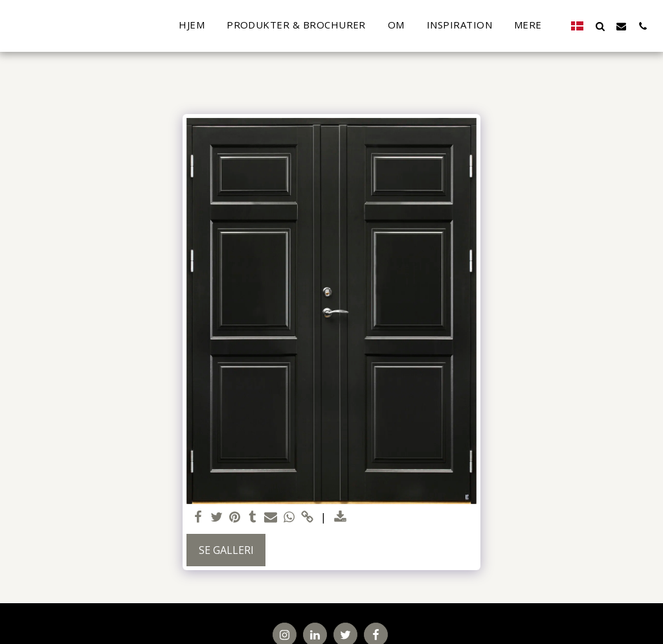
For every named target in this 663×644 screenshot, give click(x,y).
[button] (600, 26)
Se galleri (226, 550)
